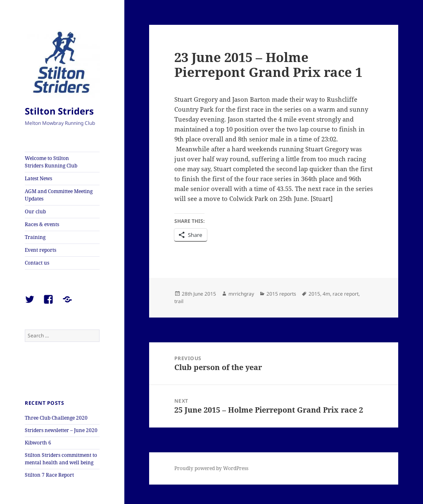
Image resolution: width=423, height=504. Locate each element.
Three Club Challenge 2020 (56, 418)
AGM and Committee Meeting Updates (59, 195)
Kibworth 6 (38, 443)
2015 (314, 294)
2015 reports (281, 294)
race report (346, 294)
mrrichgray (241, 294)
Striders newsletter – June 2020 (61, 430)
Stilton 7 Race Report (49, 475)
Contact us (37, 263)
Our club (35, 211)
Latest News (38, 178)
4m (326, 294)
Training (35, 237)
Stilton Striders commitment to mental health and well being (61, 459)
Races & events (42, 224)
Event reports (40, 250)
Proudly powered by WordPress (211, 468)
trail (179, 301)
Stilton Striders (59, 111)
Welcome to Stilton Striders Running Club (51, 162)
